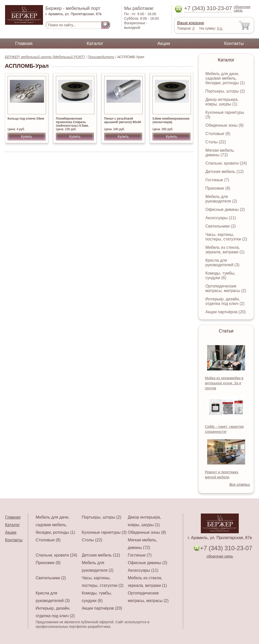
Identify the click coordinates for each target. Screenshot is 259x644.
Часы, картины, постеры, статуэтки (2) (226, 237)
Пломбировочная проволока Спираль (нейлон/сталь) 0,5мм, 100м (72, 124)
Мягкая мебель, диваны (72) (220, 153)
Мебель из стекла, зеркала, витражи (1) (225, 250)
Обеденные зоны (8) (224, 125)
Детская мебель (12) (224, 172)
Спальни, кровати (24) (226, 163)
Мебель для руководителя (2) (221, 199)
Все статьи (240, 484)
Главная (24, 43)
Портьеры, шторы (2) (225, 91)
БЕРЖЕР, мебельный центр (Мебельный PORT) (45, 57)
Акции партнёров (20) (226, 312)
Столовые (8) (218, 134)
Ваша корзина (190, 23)
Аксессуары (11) (221, 218)
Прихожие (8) (218, 188)
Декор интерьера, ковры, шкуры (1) (222, 102)
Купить (27, 137)
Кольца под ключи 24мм (26, 119)
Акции (164, 43)
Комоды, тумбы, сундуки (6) (220, 275)
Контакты (234, 43)
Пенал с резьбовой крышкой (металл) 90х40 (123, 120)
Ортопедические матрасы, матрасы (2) (226, 288)
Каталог (95, 43)
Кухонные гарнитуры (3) (104, 532)
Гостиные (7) (217, 180)
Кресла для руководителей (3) (222, 263)
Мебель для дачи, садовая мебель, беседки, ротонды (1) (225, 78)
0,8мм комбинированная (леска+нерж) (171, 120)
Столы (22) (216, 142)
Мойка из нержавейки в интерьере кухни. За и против (224, 383)
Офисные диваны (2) (225, 209)
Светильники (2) (221, 226)
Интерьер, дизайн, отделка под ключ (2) (225, 301)
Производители (101, 57)
